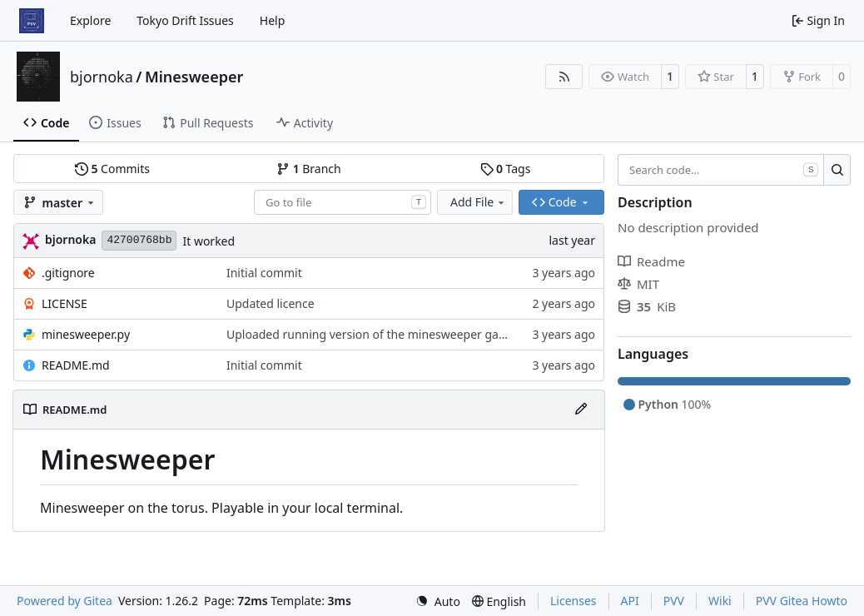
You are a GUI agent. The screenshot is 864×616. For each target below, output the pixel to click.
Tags (506, 169)
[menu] (438, 601)
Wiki (720, 601)
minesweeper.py (86, 334)
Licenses (574, 601)
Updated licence (271, 303)
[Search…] (837, 170)
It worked (209, 241)
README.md (76, 365)
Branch (309, 169)
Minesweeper (194, 77)
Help (273, 20)
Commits (112, 169)
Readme (651, 261)
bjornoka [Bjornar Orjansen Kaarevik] (70, 239)
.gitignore (68, 273)
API (630, 601)
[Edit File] (581, 410)
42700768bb (139, 240)
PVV (674, 601)
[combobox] (343, 202)
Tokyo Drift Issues (185, 20)
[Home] (32, 21)
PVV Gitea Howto (802, 601)
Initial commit (264, 273)
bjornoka (102, 77)
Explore (90, 20)
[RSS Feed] (564, 77)
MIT (638, 284)
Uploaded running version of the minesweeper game (371, 334)
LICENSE (65, 303)
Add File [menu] (479, 202)
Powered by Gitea (65, 601)
